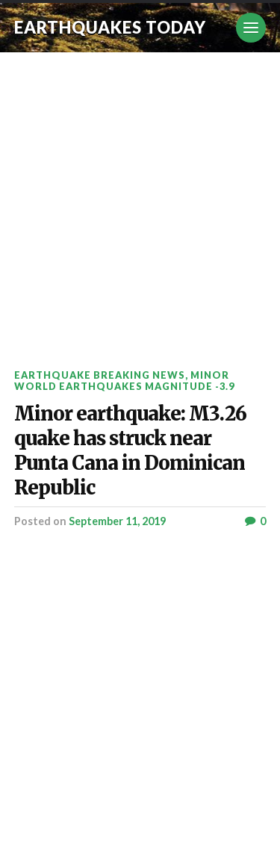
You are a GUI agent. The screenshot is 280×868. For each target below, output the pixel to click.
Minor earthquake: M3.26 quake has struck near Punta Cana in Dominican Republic (130, 451)
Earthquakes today (110, 27)
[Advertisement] (140, 200)
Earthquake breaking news (100, 375)
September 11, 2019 (117, 521)
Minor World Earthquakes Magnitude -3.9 (124, 381)
